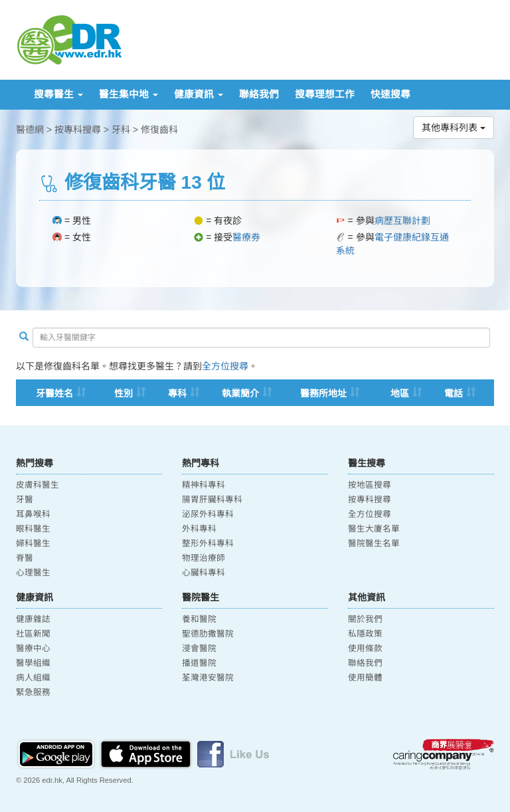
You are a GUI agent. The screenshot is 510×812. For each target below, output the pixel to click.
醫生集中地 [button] (128, 94)
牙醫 (25, 500)
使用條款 (365, 649)
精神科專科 (204, 485)
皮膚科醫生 (38, 485)
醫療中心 (33, 649)
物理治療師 (204, 558)
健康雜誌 (33, 619)
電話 (454, 393)
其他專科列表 (454, 128)
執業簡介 (240, 393)
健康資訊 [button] (199, 94)
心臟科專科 (204, 573)
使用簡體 (365, 678)
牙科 (121, 130)
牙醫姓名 (54, 393)
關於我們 (365, 619)
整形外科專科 (208, 544)
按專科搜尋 (78, 130)
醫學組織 (33, 663)
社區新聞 (33, 634)
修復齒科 (159, 130)
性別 (124, 393)
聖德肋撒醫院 (208, 634)
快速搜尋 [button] (390, 94)
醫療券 (246, 237)
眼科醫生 (33, 529)
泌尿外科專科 (208, 514)
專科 (177, 393)
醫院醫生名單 (374, 544)
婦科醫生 (33, 544)
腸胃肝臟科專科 (212, 500)
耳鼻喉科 (33, 514)
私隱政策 (365, 634)
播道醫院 (199, 663)
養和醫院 (199, 619)
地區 (400, 393)
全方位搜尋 (225, 366)
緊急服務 (33, 692)
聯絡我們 (259, 94)
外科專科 (199, 529)
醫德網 (30, 130)
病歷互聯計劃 (402, 221)
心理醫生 (33, 573)
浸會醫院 (199, 649)
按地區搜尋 (370, 485)
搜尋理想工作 (325, 94)
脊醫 (25, 558)
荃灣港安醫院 (208, 678)
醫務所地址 (323, 393)
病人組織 (33, 678)
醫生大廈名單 (374, 529)
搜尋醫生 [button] (58, 94)
